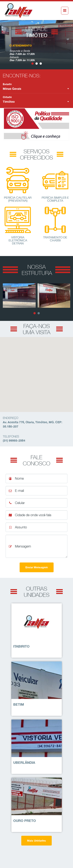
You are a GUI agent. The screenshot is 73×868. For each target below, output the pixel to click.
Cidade (7, 97)
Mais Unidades (36, 841)
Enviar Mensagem (37, 567)
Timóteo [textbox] (9, 101)
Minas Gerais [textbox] (12, 89)
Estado (7, 84)
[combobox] (36, 89)
